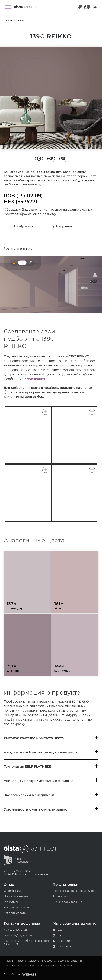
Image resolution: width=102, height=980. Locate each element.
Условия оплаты (15, 913)
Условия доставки (16, 908)
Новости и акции (16, 896)
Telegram (61, 941)
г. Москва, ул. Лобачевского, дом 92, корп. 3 (26, 943)
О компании (12, 891)
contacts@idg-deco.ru (18, 935)
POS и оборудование (67, 902)
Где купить (11, 902)
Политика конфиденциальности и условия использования (39, 966)
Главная (8, 20)
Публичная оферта (15, 961)
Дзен (58, 930)
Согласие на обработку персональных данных (56, 961)
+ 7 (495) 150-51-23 (16, 930)
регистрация (35, 379)
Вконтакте (62, 946)
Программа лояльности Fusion (74, 891)
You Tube (61, 935)
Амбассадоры (62, 896)
